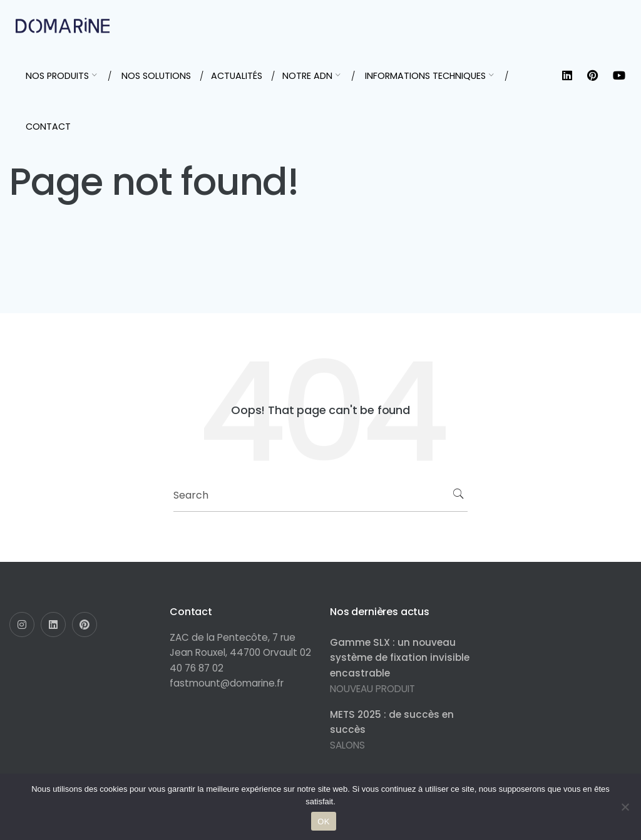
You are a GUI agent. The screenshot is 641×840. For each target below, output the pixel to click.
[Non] (625, 807)
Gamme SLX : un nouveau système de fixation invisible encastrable (400, 658)
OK (323, 822)
